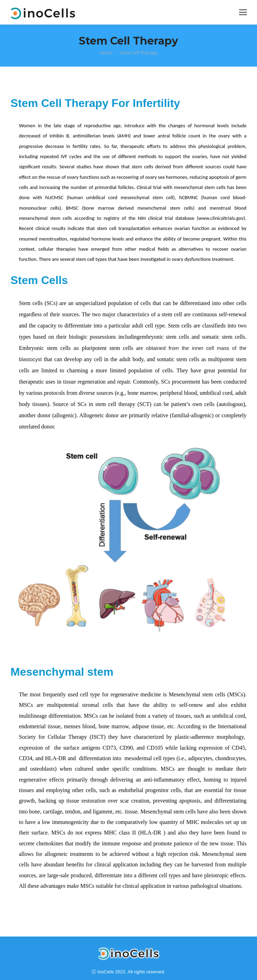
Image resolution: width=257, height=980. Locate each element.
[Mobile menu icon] (243, 12)
